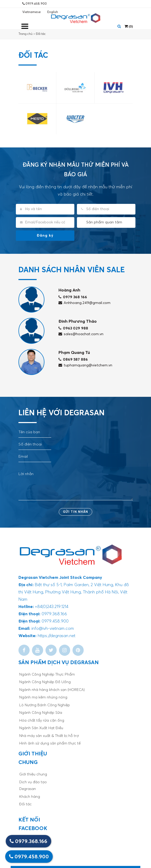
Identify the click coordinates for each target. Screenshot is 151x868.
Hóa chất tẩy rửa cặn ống (42, 721)
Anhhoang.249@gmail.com (84, 303)
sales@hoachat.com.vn (81, 334)
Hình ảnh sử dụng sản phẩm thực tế (50, 743)
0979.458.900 (35, 4)
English (53, 12)
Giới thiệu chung (33, 774)
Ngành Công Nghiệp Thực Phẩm (47, 675)
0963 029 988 (73, 328)
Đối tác (41, 34)
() (129, 26)
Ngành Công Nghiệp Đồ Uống (45, 682)
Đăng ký (45, 236)
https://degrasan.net (57, 636)
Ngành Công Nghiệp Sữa (41, 713)
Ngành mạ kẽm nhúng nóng (43, 697)
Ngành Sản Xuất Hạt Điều (41, 728)
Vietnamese (32, 12)
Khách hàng (30, 797)
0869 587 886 (73, 360)
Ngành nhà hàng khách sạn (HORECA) (52, 690)
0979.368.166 (28, 841)
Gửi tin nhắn (75, 512)
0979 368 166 (73, 297)
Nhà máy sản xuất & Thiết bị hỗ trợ (49, 736)
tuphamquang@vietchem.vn (85, 365)
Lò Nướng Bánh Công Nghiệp (45, 705)
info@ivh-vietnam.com (53, 629)
